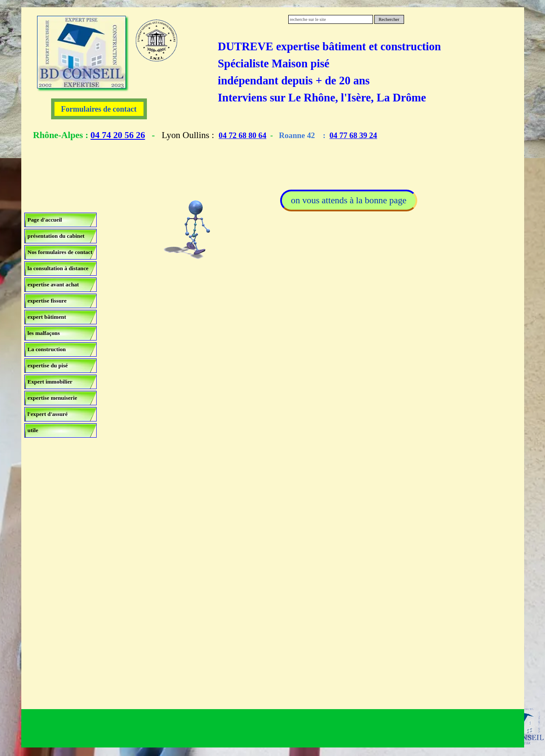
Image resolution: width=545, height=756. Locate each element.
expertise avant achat (53, 284)
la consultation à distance (58, 268)
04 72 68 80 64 (243, 135)
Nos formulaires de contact (60, 252)
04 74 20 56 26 (118, 135)
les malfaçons (44, 333)
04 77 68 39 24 (353, 135)
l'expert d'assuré (48, 414)
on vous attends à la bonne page (349, 200)
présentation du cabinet (56, 236)
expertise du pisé (48, 365)
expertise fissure (47, 301)
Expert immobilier (50, 382)
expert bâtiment (47, 317)
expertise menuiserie (53, 398)
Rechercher (389, 19)
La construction (47, 349)
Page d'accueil (45, 220)
